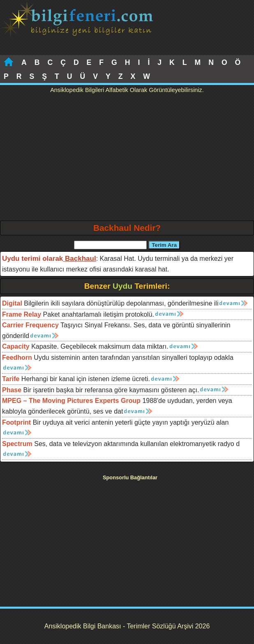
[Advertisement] (127, 159)
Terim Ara (164, 245)
